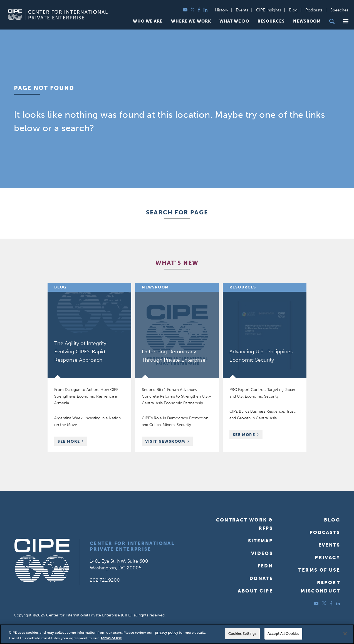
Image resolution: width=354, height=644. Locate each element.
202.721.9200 (105, 580)
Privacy (327, 557)
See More (72, 442)
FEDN (265, 566)
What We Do (234, 21)
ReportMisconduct (320, 587)
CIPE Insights (269, 10)
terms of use (111, 638)
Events (242, 10)
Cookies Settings (242, 634)
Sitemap (261, 541)
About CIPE (255, 591)
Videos (262, 553)
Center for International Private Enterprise (132, 546)
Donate (261, 578)
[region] (177, 634)
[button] (346, 21)
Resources (271, 21)
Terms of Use (319, 570)
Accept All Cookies (283, 634)
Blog (293, 10)
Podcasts (314, 10)
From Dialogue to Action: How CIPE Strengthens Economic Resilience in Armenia (86, 396)
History (221, 10)
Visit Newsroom (165, 441)
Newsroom (307, 21)
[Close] (345, 634)
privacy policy (167, 632)
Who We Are (148, 21)
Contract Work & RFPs (245, 524)
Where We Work (191, 21)
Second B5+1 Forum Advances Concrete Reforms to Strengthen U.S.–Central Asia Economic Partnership (177, 396)
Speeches (339, 10)
